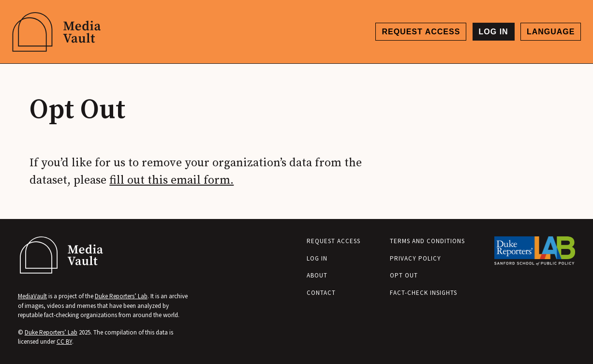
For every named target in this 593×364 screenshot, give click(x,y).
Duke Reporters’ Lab (121, 296)
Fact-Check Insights (423, 293)
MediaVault (32, 296)
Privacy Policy (415, 258)
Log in (494, 32)
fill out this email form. (171, 180)
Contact (321, 293)
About (317, 275)
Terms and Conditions (427, 241)
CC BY (64, 342)
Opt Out (404, 275)
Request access (421, 32)
